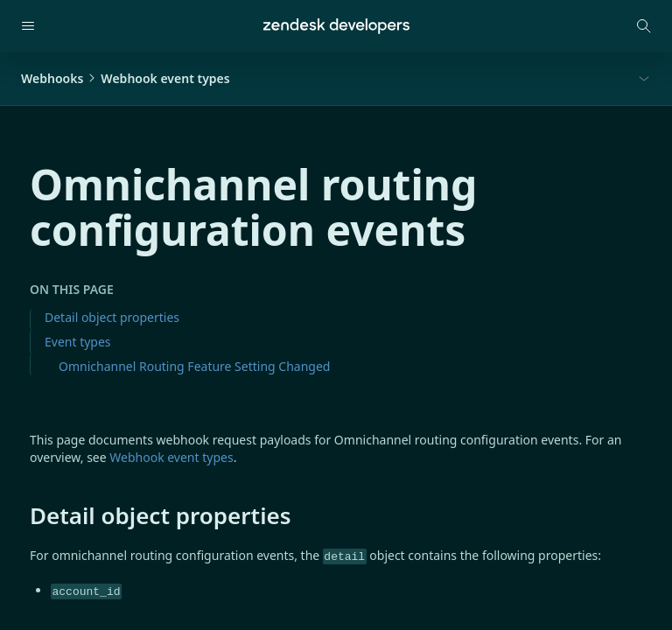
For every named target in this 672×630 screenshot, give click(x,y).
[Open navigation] (28, 26)
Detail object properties (112, 317)
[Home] (336, 26)
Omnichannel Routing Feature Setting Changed (194, 366)
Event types (78, 342)
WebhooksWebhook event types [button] (126, 78)
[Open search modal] (644, 26)
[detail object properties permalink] (21, 515)
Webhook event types (171, 457)
